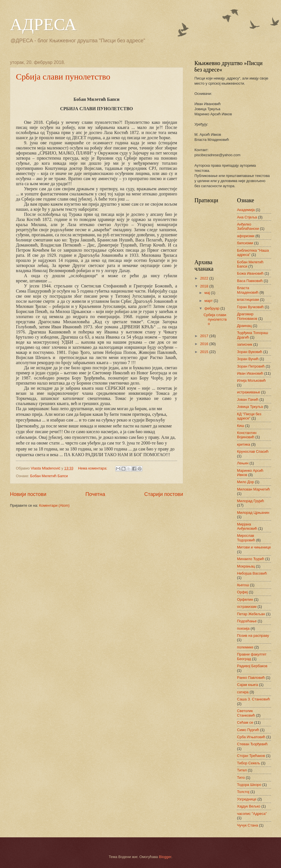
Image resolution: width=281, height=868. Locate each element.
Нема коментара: (93, 468)
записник (245, 344)
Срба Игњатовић (251, 737)
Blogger (165, 857)
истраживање (249, 392)
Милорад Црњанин (253, 513)
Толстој (243, 792)
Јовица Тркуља (250, 407)
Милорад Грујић (250, 501)
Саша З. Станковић (253, 699)
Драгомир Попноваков (247, 316)
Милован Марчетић (253, 489)
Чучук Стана (248, 825)
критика (244, 444)
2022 (205, 278)
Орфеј (242, 592)
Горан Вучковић (250, 307)
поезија (243, 628)
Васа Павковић (250, 281)
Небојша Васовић (252, 573)
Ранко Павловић (251, 678)
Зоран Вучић (248, 359)
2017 (205, 336)
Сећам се (245, 722)
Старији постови (164, 494)
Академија (246, 210)
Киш (241, 426)
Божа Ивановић (250, 273)
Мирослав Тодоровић (246, 538)
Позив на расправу (253, 636)
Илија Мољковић (251, 380)
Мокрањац (246, 566)
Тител (242, 770)
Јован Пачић (248, 399)
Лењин (243, 463)
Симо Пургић (248, 730)
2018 (205, 286)
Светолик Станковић (246, 713)
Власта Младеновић (248, 290)
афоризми (246, 236)
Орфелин (245, 599)
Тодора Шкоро (249, 785)
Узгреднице (247, 799)
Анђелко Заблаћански (248, 226)
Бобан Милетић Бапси (49, 476)
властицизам (248, 300)
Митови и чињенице (254, 547)
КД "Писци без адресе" (249, 416)
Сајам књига (248, 685)
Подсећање (247, 621)
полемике (245, 647)
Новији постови (28, 494)
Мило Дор (246, 482)
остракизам (247, 607)
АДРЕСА (43, 24)
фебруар (212, 308)
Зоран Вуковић (250, 352)
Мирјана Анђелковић (247, 526)
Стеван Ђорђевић (252, 744)
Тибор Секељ (249, 763)
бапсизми (245, 243)
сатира (243, 692)
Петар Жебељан (251, 614)
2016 (205, 344)
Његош (243, 585)
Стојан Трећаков (251, 756)
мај (207, 293)
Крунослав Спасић (253, 451)
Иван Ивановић (250, 373)
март (209, 301)
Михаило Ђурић (251, 559)
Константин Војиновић (247, 435)
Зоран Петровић (251, 366)
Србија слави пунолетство (63, 77)
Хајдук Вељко (249, 806)
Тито (241, 778)
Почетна (95, 494)
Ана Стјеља (247, 217)
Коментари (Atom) (54, 505)
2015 (205, 352)
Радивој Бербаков (252, 666)
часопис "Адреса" (252, 814)
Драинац (244, 326)
